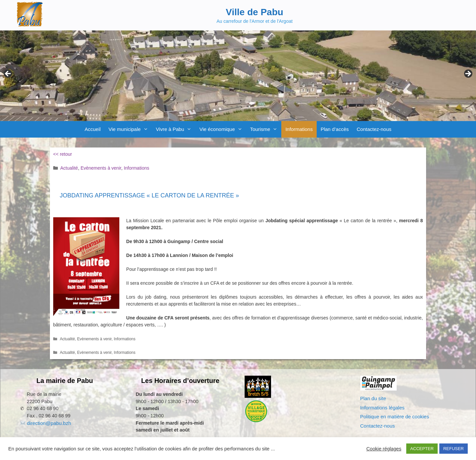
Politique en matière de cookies (395, 417)
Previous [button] (8, 74)
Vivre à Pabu (176, 129)
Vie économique (223, 129)
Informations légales (382, 408)
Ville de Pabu (255, 12)
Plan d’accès (335, 129)
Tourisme (266, 129)
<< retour (63, 154)
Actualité (69, 168)
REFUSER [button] (454, 449)
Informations (299, 129)
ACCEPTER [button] (422, 449)
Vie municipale (130, 129)
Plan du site (373, 398)
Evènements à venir (101, 168)
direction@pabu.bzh (49, 423)
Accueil (93, 129)
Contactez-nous (374, 129)
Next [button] (468, 74)
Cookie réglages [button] (384, 449)
